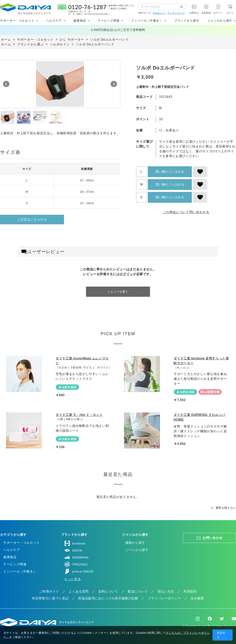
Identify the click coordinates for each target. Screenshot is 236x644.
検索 (183, 7)
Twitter (222, 619)
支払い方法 (166, 591)
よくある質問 (79, 591)
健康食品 (10, 557)
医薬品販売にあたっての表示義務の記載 (108, 598)
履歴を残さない (226, 508)
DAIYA (73, 550)
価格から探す (135, 543)
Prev (6, 84)
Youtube (234, 619)
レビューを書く (118, 292)
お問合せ (194, 13)
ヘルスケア (11, 550)
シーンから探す (137, 550)
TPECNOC (76, 564)
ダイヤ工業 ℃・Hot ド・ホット (79, 415)
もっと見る (72, 579)
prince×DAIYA (79, 571)
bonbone (75, 543)
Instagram (198, 619)
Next (114, 84)
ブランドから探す (187, 21)
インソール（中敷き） (20, 571)
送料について (108, 591)
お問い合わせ (213, 538)
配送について (138, 591)
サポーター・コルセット (21, 543)
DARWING (76, 557)
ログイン (218, 13)
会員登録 (206, 13)
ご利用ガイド (49, 591)
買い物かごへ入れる (170, 172)
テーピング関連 (15, 564)
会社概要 (197, 598)
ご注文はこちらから (32, 219)
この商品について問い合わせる (186, 212)
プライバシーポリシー (164, 598)
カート (230, 13)
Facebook (210, 619)
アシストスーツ (176, 13)
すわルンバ (159, 13)
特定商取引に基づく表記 (50, 598)
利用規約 (190, 591)
